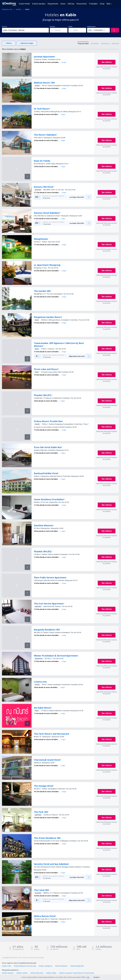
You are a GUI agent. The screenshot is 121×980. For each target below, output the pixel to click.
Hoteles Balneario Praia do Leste (25, 966)
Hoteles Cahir (7, 966)
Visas (102, 4)
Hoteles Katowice (8, 973)
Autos (63, 4)
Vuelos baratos (39, 4)
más (88, 977)
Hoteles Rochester (61, 966)
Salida (70, 27)
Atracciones (82, 4)
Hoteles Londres (22, 973)
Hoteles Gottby (51, 973)
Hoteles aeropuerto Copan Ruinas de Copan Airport (77, 973)
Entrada (52, 27)
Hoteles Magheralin (77, 966)
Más (108, 4)
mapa (64, 62)
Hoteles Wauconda (37, 973)
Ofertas (71, 4)
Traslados (93, 4)
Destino (5, 27)
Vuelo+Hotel (24, 4)
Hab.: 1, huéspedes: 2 (96, 30)
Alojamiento (53, 4)
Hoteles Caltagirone (46, 966)
